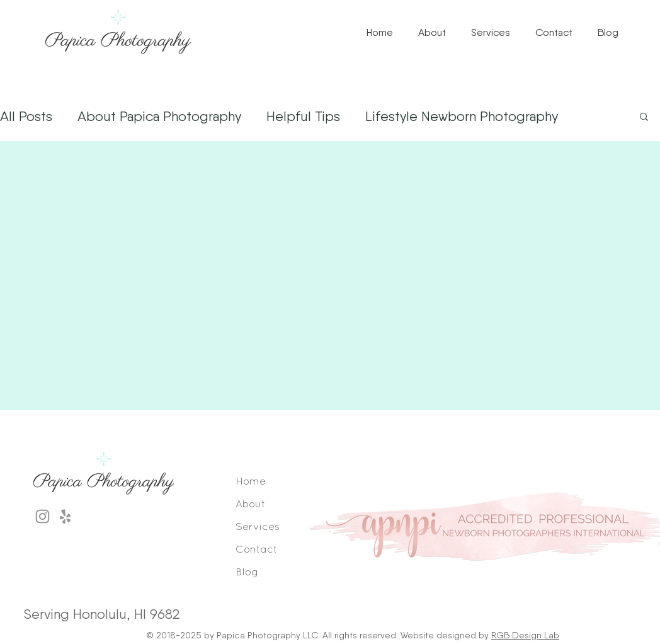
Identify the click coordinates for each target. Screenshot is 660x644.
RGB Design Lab (525, 635)
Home (251, 482)
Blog (247, 572)
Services (258, 527)
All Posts (26, 116)
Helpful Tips (303, 116)
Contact (257, 550)
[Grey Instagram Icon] (43, 516)
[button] (491, 32)
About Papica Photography (159, 116)
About (251, 504)
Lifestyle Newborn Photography (462, 116)
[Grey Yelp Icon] (65, 516)
